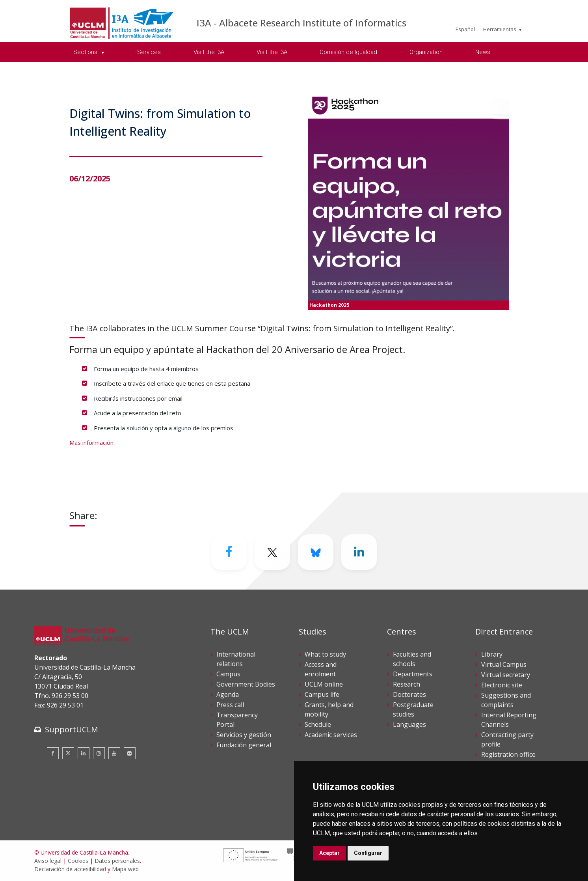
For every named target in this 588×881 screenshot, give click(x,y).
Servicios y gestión (244, 735)
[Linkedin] (359, 552)
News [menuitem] (483, 52)
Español (465, 29)
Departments (413, 674)
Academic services (331, 735)
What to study (325, 654)
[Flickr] (130, 753)
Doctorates (409, 694)
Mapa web (125, 869)
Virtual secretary (506, 675)
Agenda (228, 694)
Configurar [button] (368, 853)
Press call (230, 705)
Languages (409, 724)
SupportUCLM (72, 729)
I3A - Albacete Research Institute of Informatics (301, 23)
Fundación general (244, 745)
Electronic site (502, 685)
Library (492, 654)
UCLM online (324, 684)
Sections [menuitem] (86, 52)
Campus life (322, 694)
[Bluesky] (316, 552)
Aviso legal (48, 861)
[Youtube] (114, 753)
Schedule (318, 724)
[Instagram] (99, 753)
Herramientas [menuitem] (500, 29)
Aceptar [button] (329, 853)
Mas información (91, 442)
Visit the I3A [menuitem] (209, 52)
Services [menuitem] (149, 52)
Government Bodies (246, 684)
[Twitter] (272, 552)
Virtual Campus (504, 664)
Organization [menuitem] (426, 52)
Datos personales (117, 861)
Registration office (508, 754)
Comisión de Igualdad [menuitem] (348, 52)
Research (407, 684)
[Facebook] (229, 552)
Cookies (78, 861)
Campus (228, 674)
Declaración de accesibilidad (70, 869)
